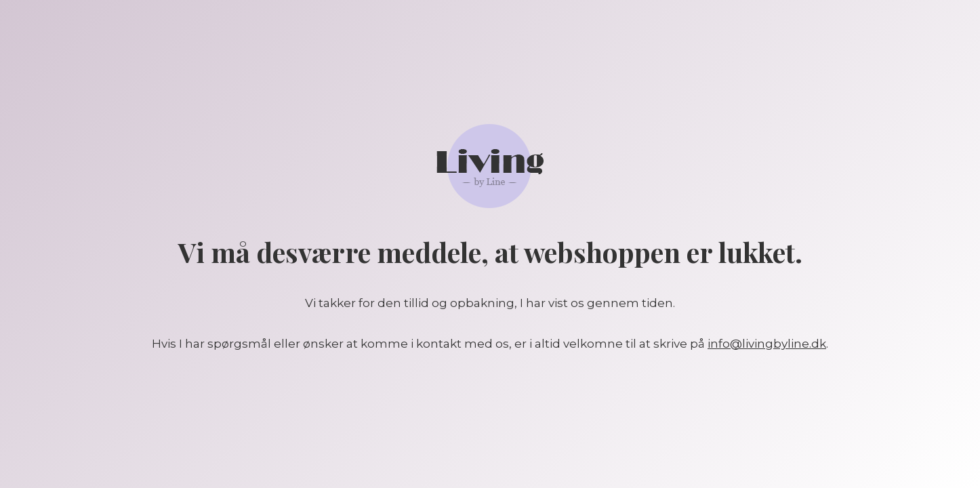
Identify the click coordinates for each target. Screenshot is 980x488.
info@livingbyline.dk (767, 344)
